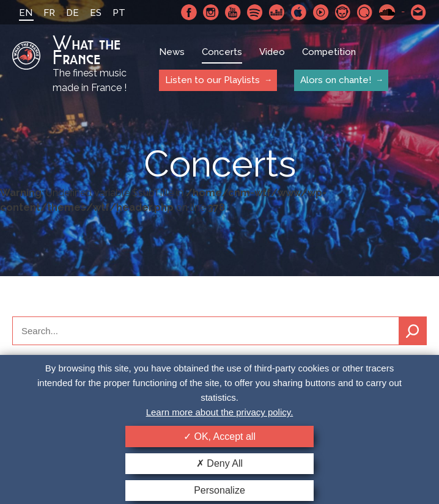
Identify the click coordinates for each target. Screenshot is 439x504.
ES (96, 13)
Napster (343, 12)
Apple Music (299, 12)
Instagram (211, 12)
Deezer (277, 12)
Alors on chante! (336, 80)
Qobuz (365, 12)
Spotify (255, 12)
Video (272, 52)
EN (26, 13)
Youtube (233, 12)
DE (72, 13)
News (172, 52)
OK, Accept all (219, 436)
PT (119, 13)
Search (413, 331)
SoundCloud (387, 12)
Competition (329, 52)
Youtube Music (321, 12)
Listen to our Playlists (212, 80)
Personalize (219, 490)
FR (49, 13)
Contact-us (419, 12)
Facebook (189, 12)
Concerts (222, 52)
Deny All (219, 463)
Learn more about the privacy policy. (220, 412)
